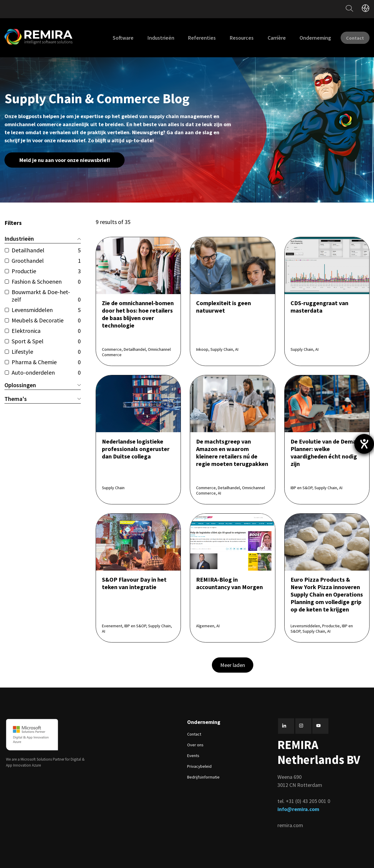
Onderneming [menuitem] (307, 38)
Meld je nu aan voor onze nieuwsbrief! (65, 160)
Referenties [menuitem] (194, 38)
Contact (351, 37)
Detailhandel (46, 250)
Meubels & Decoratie (46, 320)
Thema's (43, 399)
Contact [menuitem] (194, 734)
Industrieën (43, 238)
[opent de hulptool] (364, 444)
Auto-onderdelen (46, 372)
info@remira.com (298, 809)
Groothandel (46, 261)
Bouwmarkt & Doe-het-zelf (46, 296)
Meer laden (233, 665)
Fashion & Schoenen (46, 281)
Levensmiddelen (46, 310)
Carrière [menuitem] (268, 38)
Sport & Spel (46, 341)
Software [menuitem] (114, 38)
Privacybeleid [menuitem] (199, 766)
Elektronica (46, 331)
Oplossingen (43, 385)
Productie (46, 271)
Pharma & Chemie (46, 362)
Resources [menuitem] (233, 38)
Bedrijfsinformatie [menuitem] (203, 777)
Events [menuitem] (193, 755)
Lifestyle (46, 352)
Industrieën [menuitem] (152, 38)
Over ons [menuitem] (195, 745)
